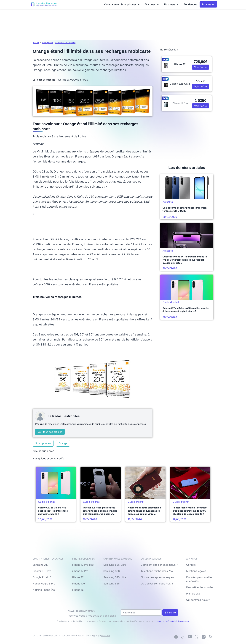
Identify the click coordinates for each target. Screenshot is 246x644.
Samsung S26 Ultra (115, 565)
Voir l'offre (201, 67)
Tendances (190, 4)
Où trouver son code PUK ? (157, 584)
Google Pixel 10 (42, 577)
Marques (152, 4)
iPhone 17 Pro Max (83, 565)
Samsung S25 (112, 584)
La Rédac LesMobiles (44, 80)
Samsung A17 (40, 565)
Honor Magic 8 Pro (44, 584)
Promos (208, 4)
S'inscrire (170, 613)
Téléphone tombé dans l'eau (157, 571)
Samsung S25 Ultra (115, 577)
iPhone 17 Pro (80, 571)
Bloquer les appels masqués (157, 577)
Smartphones (43, 443)
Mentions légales (196, 571)
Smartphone (47, 43)
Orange (63, 443)
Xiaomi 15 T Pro (42, 571)
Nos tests (171, 4)
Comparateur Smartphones (122, 4)
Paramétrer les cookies (200, 587)
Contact (191, 565)
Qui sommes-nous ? (198, 600)
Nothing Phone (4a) (44, 590)
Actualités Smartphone (65, 43)
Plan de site (193, 594)
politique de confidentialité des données (171, 621)
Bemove (106, 635)
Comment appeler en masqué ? (159, 565)
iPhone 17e (78, 584)
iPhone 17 (78, 577)
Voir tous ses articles (50, 432)
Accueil (36, 43)
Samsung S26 (112, 571)
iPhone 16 (78, 590)
